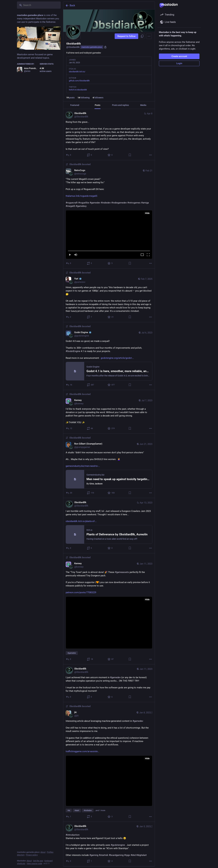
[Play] (70, 255)
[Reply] (69, 155)
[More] (150, 155)
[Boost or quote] (89, 155)
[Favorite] (110, 155)
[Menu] (149, 36)
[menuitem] (109, 235)
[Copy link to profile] (142, 36)
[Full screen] (148, 255)
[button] (109, 235)
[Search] (39, 5)
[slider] (109, 250)
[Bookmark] (130, 155)
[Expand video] (142, 255)
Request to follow (126, 36)
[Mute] (76, 255)
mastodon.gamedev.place (92, 47)
